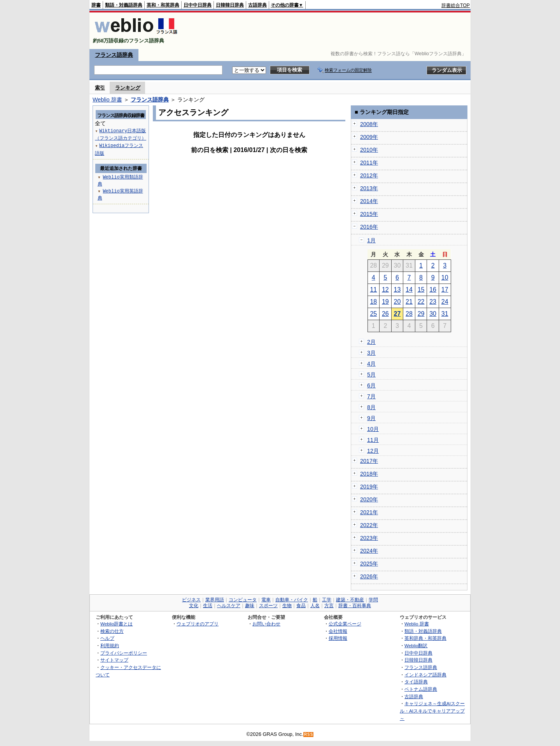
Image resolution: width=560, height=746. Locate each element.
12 (385, 290)
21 (409, 302)
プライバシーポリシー (124, 653)
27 (397, 314)
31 (445, 314)
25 (373, 314)
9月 (371, 418)
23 (433, 302)
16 (433, 290)
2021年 (369, 512)
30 (433, 314)
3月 (371, 353)
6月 (371, 385)
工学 (327, 600)
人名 (315, 606)
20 (397, 302)
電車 (266, 600)
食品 (301, 606)
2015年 (369, 214)
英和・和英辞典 (163, 5)
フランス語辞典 (114, 55)
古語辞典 (257, 5)
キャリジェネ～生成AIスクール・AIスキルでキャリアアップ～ (432, 711)
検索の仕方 (112, 631)
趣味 (250, 606)
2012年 (369, 175)
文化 (194, 606)
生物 (287, 606)
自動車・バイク (292, 600)
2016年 (369, 227)
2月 (371, 342)
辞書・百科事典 (355, 606)
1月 (371, 240)
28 (409, 314)
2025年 (369, 564)
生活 (208, 606)
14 (409, 290)
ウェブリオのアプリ (198, 624)
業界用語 (215, 600)
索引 (100, 88)
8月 (371, 407)
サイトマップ (114, 660)
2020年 (369, 499)
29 (421, 314)
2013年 (369, 188)
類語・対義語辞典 (124, 5)
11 (373, 290)
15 (421, 290)
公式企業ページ (345, 624)
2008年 (369, 124)
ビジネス (191, 600)
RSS (309, 735)
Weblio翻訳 (416, 645)
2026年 (369, 576)
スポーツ (268, 606)
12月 (373, 451)
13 (397, 290)
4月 (371, 364)
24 (445, 302)
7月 (371, 396)
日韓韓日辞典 (230, 5)
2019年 (369, 487)
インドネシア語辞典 (425, 675)
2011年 (369, 163)
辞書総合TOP (456, 5)
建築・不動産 (350, 600)
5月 (371, 375)
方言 (329, 606)
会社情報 (338, 631)
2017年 (369, 461)
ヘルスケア (229, 606)
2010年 (369, 150)
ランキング (128, 88)
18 (373, 302)
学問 (373, 600)
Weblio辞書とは (116, 624)
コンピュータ (243, 600)
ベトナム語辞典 (421, 689)
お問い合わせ (266, 624)
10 (445, 278)
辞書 (96, 5)
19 (385, 302)
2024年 (369, 551)
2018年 (369, 474)
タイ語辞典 (416, 682)
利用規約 (110, 645)
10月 (373, 429)
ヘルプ (107, 638)
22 (421, 302)
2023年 (369, 538)
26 (385, 314)
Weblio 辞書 (107, 100)
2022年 (369, 525)
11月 (373, 440)
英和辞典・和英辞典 (425, 638)
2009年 (369, 137)
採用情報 (338, 638)
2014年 (369, 201)
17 (445, 290)
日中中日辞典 (198, 5)
